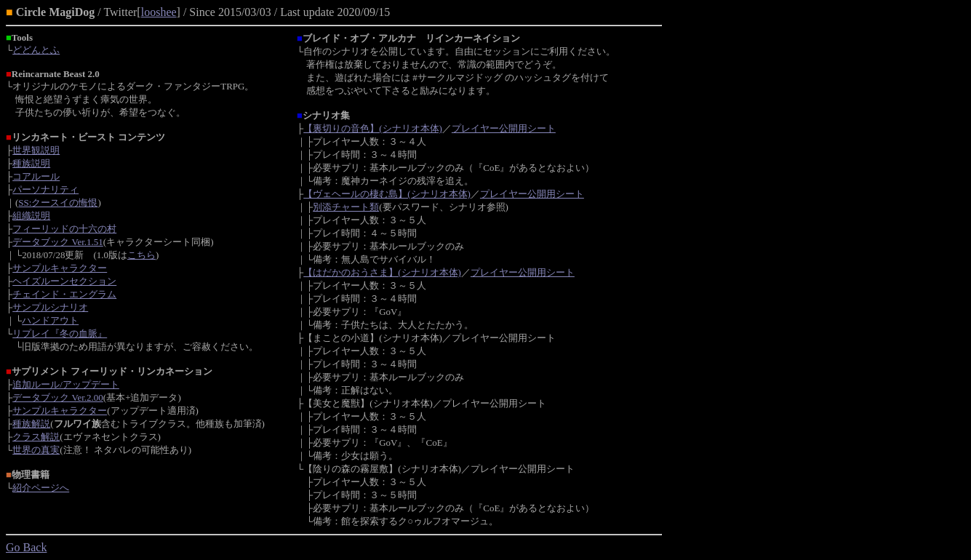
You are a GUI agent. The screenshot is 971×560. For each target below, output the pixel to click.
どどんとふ (36, 50)
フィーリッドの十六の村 (64, 229)
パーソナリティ (45, 189)
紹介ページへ (41, 488)
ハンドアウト (50, 320)
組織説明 (31, 216)
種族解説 (31, 424)
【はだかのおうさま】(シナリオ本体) (382, 272)
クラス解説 (36, 437)
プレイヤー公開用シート (504, 128)
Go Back (26, 547)
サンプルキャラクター (60, 268)
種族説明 (31, 163)
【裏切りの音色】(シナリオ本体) (373, 128)
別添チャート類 (346, 207)
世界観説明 (36, 150)
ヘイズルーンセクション (64, 281)
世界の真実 (36, 450)
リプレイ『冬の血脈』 (60, 333)
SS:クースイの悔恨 (58, 203)
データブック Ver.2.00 (58, 397)
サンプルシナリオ (50, 307)
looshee (159, 12)
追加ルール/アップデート (66, 384)
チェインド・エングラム (64, 294)
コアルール (36, 176)
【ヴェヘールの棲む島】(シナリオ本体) (387, 194)
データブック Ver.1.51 (58, 242)
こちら (141, 255)
